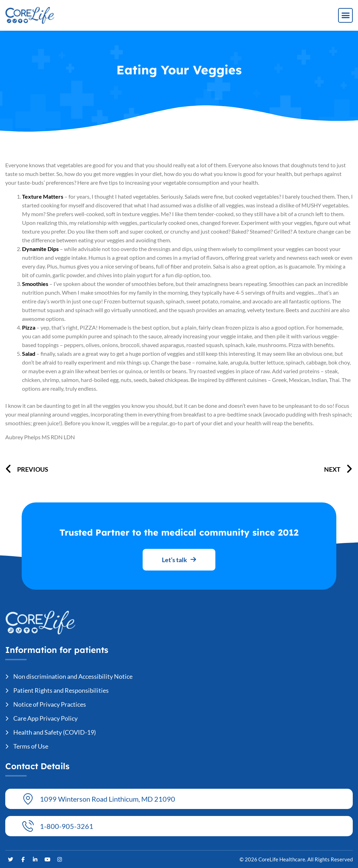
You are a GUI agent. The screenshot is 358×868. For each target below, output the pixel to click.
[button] (345, 15)
